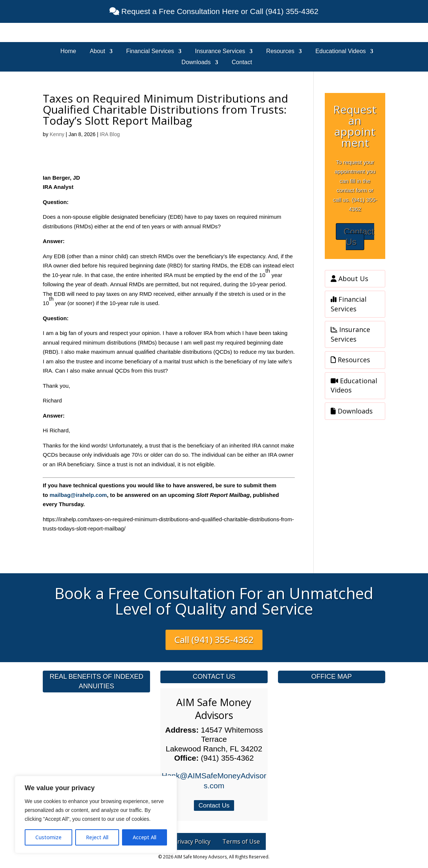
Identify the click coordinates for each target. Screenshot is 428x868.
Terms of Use (241, 841)
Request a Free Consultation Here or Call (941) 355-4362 (219, 11)
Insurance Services (220, 51)
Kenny (57, 134)
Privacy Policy (192, 841)
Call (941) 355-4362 (214, 639)
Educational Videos (341, 51)
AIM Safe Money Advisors (214, 709)
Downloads (196, 63)
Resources (280, 51)
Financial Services (150, 51)
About (97, 51)
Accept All (145, 837)
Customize (48, 837)
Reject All (97, 837)
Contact (242, 63)
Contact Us (359, 237)
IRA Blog (110, 134)
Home (68, 51)
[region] (96, 815)
